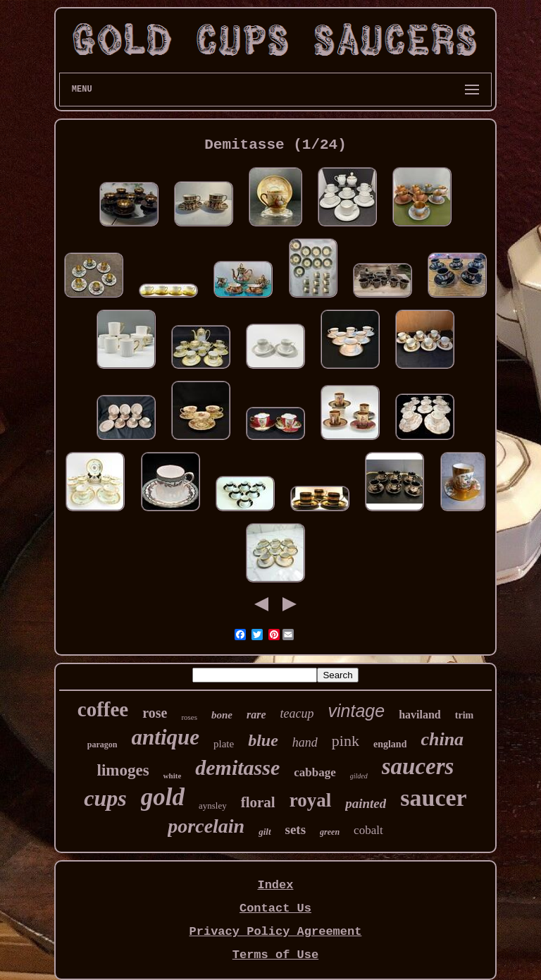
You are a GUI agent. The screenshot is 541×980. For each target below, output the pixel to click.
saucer (433, 798)
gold (163, 797)
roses (189, 717)
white (173, 776)
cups (105, 798)
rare (256, 715)
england (390, 744)
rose (155, 713)
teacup (297, 713)
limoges (123, 770)
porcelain (206, 826)
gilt (265, 832)
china (442, 739)
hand (305, 742)
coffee (103, 709)
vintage (357, 711)
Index (275, 885)
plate (224, 744)
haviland (420, 715)
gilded (359, 776)
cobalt (368, 830)
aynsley (213, 806)
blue (263, 740)
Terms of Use (275, 955)
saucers (418, 766)
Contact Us (275, 908)
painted (366, 803)
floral (258, 802)
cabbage (315, 772)
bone (222, 715)
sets (296, 829)
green (330, 832)
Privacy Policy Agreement (276, 932)
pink (346, 741)
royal (311, 800)
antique (166, 737)
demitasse (237, 767)
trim (464, 715)
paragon (102, 745)
